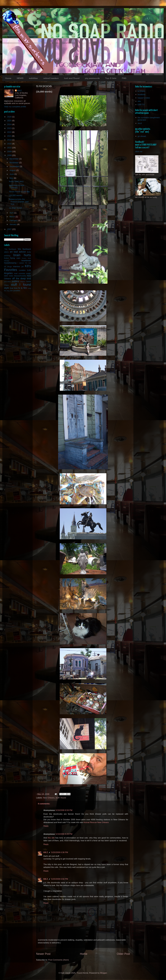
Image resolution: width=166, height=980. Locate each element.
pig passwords (92, 78)
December (14, 159)
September (15, 166)
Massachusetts (20, 276)
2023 (10, 128)
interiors (17, 267)
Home (8, 78)
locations (141, 94)
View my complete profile (15, 107)
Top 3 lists (111, 78)
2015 (10, 148)
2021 (10, 136)
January (13, 224)
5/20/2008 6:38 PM (60, 852)
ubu (139, 101)
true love (14, 288)
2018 (10, 140)
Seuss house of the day (19, 192)
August (13, 170)
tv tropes (141, 91)
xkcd (140, 123)
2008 (10, 155)
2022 (10, 132)
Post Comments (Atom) (59, 960)
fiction (6, 258)
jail (23, 267)
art (11, 252)
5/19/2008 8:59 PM (64, 810)
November (14, 163)
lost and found (72, 78)
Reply (46, 826)
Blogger (104, 973)
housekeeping (10, 263)
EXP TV (141, 105)
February (14, 221)
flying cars (15, 258)
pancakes (7, 282)
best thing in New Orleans (17, 187)
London (22, 270)
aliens (6, 252)
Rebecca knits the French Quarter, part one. (19, 202)
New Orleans (49, 798)
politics (15, 281)
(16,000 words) (16, 195)
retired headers (51, 78)
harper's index (144, 98)
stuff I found (61, 798)
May (12, 178)
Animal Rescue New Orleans (96, 822)
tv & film (23, 288)
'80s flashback (24, 249)
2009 (10, 152)
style (7, 288)
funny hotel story (16, 181)
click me (139, 152)
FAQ (124, 78)
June (12, 174)
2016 (10, 144)
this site (51, 838)
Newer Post (43, 954)
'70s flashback (10, 249)
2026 (10, 117)
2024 (10, 124)
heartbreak (26, 261)
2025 (10, 121)
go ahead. (142, 136)
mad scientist (20, 273)
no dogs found (15, 208)
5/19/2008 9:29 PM (64, 834)
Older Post (123, 954)
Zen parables (15, 291)
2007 (10, 229)
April (12, 213)
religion (23, 282)
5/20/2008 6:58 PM (60, 879)
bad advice (20, 252)
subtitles (33, 78)
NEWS (20, 78)
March (13, 217)
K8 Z (46, 852)
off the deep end (21, 278)
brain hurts (22, 255)
